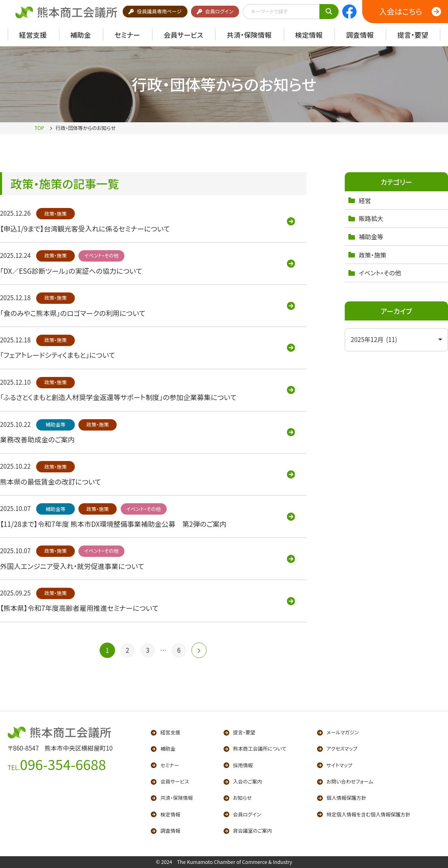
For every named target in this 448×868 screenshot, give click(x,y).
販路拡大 (366, 218)
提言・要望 (239, 732)
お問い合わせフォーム (345, 781)
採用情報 (238, 765)
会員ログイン (215, 11)
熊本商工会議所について (255, 749)
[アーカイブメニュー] (396, 340)
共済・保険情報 (172, 798)
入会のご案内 (243, 781)
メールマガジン (338, 732)
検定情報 (165, 814)
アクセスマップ (337, 749)
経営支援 (165, 732)
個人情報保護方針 (342, 798)
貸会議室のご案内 (248, 831)
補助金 (163, 749)
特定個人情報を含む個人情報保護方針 (364, 814)
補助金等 (366, 237)
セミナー (165, 765)
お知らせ (238, 798)
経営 (360, 200)
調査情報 (165, 831)
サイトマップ (335, 765)
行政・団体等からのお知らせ (86, 128)
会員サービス (170, 781)
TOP (39, 128)
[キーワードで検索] (329, 12)
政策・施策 (367, 255)
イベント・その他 (375, 273)
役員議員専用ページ (155, 11)
